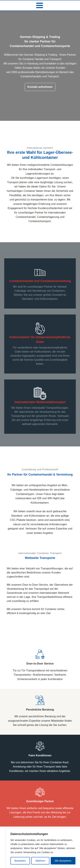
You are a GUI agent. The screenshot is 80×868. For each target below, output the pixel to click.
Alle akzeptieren (63, 861)
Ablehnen (40, 861)
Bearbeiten (20, 861)
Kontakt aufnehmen (40, 87)
